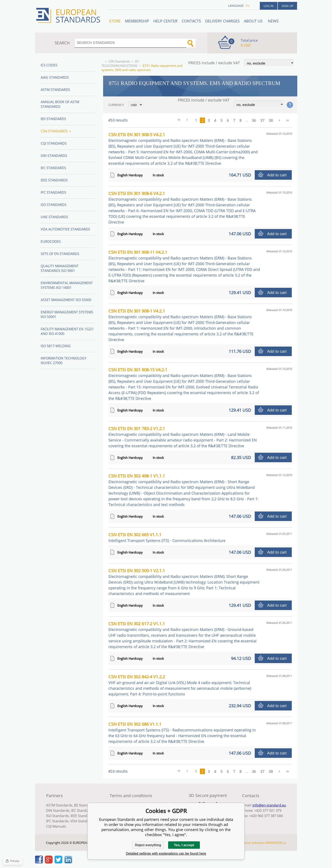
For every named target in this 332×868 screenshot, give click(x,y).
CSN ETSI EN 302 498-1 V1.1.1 (183, 490)
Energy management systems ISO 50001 (67, 314)
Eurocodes (51, 241)
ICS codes (49, 65)
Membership (137, 21)
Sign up (287, 6)
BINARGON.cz (276, 843)
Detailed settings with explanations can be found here (166, 854)
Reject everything (148, 845)
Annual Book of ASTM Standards (60, 104)
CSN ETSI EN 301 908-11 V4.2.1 (184, 266)
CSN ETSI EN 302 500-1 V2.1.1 (184, 582)
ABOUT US (254, 21)
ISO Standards (54, 205)
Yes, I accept (184, 845)
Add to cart (277, 175)
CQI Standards (54, 143)
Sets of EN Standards (60, 254)
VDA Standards (82, 821)
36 (254, 120)
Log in (269, 6)
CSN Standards (119, 61)
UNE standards (54, 217)
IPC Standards (53, 192)
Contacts (191, 21)
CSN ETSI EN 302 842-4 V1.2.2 (180, 685)
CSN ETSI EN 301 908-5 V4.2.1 (183, 149)
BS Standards (85, 805)
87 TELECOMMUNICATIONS (120, 63)
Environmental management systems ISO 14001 (67, 285)
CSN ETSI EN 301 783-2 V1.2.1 (183, 437)
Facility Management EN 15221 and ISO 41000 (67, 331)
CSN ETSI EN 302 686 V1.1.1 (182, 733)
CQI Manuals (56, 826)
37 (262, 120)
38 (271, 120)
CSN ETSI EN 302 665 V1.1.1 (167, 537)
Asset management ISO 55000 (66, 300)
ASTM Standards (55, 90)
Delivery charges (222, 21)
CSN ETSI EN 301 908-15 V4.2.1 (184, 384)
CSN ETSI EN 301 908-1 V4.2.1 (181, 325)
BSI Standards (53, 119)
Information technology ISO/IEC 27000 (64, 361)
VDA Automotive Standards (65, 229)
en (248, 6)
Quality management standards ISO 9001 (60, 268)
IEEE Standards (54, 180)
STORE (115, 21)
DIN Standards (54, 156)
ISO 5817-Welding (56, 346)
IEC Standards (53, 168)
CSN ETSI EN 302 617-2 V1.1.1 (183, 635)
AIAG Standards (55, 77)
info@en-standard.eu (269, 805)
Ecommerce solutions (249, 843)
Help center (165, 21)
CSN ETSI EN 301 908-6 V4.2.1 (182, 208)
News (273, 21)
